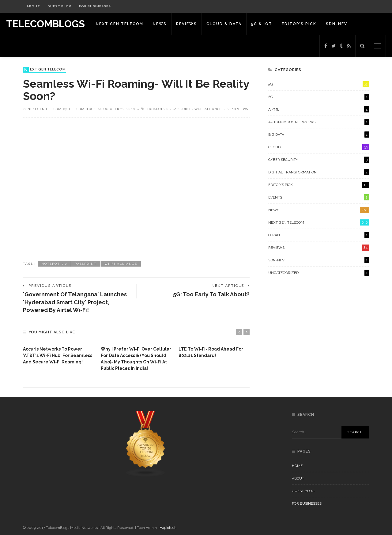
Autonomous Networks (319, 122)
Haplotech (168, 528)
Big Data (319, 135)
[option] (59, 354)
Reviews (187, 24)
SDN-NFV (337, 24)
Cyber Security (319, 160)
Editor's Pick (319, 185)
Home (297, 466)
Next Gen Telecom (120, 24)
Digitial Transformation (319, 172)
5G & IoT (262, 24)
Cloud (319, 147)
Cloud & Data (224, 24)
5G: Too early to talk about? (211, 294)
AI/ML (319, 109)
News (160, 24)
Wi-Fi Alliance (208, 109)
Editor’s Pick (299, 24)
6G (319, 97)
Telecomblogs (82, 109)
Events (319, 197)
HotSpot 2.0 (158, 109)
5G (319, 84)
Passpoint (182, 109)
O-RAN (319, 235)
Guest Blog (60, 6)
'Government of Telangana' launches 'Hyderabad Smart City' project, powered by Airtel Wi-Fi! (75, 302)
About (33, 6)
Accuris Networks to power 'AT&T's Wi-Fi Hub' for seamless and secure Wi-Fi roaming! (58, 355)
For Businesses (95, 6)
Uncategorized (319, 273)
